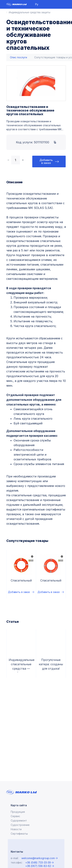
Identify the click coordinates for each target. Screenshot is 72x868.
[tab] (18, 57)
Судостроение (20, 825)
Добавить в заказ (46, 161)
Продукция (18, 812)
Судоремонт (19, 820)
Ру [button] (37, 4)
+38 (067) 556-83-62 (38, 866)
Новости (16, 829)
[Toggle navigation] (64, 4)
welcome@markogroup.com (38, 858)
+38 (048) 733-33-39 (38, 862)
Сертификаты (19, 834)
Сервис (15, 816)
